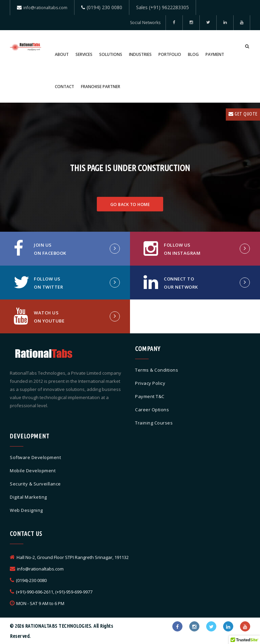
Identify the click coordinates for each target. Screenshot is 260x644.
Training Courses (154, 423)
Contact (64, 87)
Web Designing (26, 510)
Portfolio (170, 54)
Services (84, 54)
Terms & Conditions (157, 370)
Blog (193, 54)
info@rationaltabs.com (45, 8)
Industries (140, 54)
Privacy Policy (150, 383)
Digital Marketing (28, 497)
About (62, 54)
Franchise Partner (101, 87)
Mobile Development (33, 471)
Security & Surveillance (35, 484)
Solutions (111, 54)
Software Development (35, 457)
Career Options (152, 410)
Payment (215, 54)
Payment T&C (150, 396)
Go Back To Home (130, 204)
